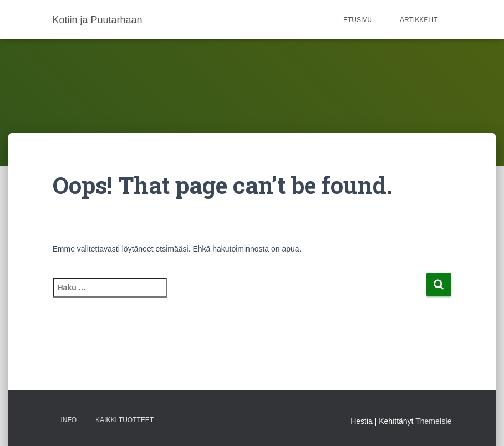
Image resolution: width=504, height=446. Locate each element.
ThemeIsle (433, 421)
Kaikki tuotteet (124, 420)
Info (69, 420)
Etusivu (358, 20)
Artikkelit (419, 20)
